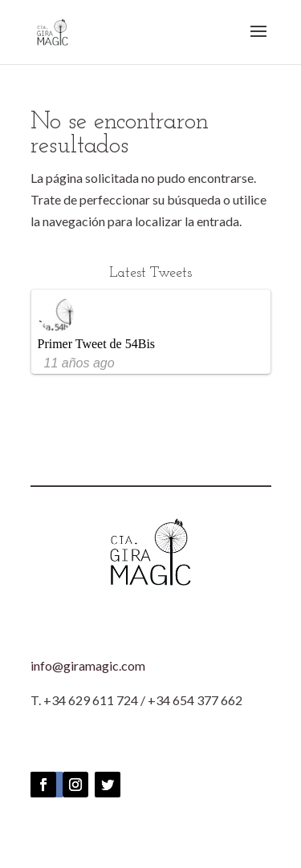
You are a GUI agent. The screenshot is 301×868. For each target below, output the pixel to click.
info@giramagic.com (88, 665)
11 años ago (79, 363)
